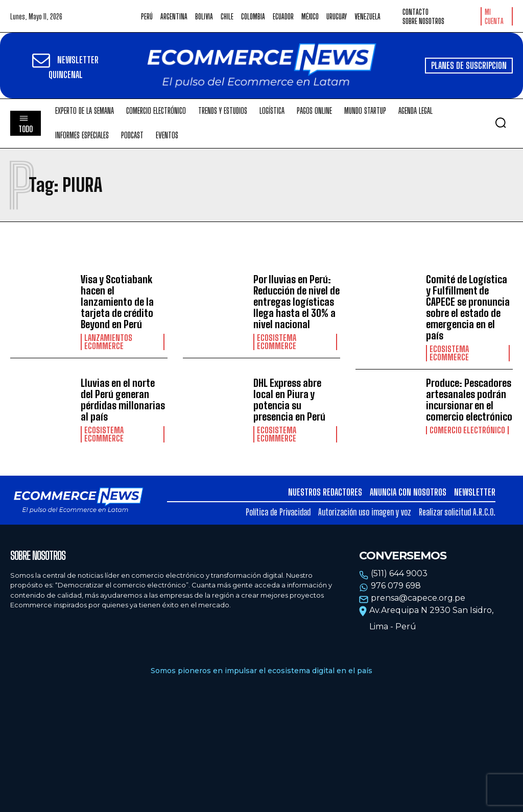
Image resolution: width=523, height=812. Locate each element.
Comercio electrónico (467, 430)
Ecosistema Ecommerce (277, 342)
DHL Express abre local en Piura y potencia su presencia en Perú (289, 400)
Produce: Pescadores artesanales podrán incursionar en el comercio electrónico (469, 400)
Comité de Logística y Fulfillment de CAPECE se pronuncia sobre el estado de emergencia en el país (468, 307)
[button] (501, 122)
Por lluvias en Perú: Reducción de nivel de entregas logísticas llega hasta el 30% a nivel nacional (296, 302)
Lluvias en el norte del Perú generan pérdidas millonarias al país (123, 400)
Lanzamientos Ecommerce (108, 342)
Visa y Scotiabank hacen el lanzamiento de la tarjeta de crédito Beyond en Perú (117, 302)
